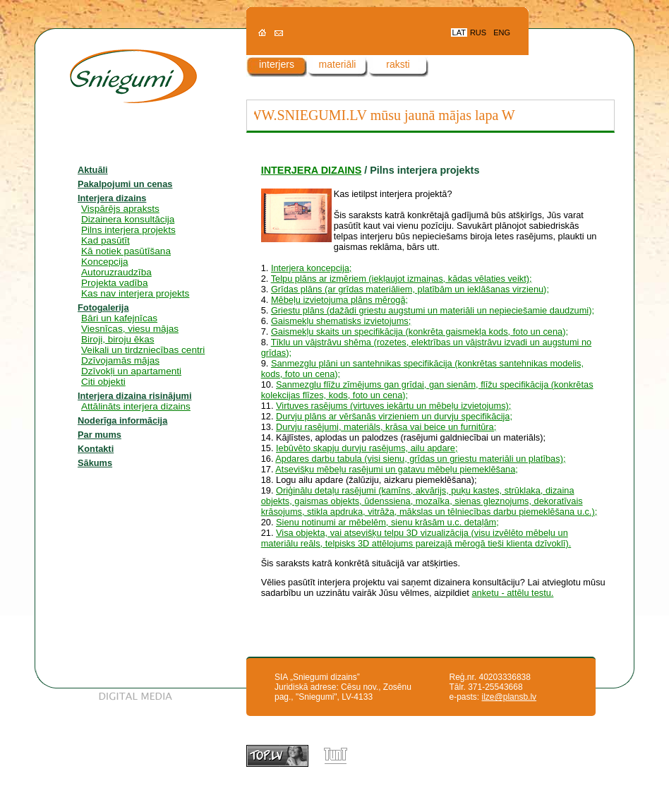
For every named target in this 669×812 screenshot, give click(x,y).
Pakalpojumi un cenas (125, 184)
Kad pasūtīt (106, 240)
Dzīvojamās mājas (120, 360)
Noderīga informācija (122, 420)
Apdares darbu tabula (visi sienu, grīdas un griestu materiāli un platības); (420, 459)
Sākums (95, 463)
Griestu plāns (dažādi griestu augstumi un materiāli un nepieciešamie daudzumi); (433, 310)
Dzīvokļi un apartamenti (131, 371)
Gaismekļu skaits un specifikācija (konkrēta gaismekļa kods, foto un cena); (420, 332)
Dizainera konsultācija (128, 219)
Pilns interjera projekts (128, 230)
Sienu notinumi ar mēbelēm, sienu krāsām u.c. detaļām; (387, 522)
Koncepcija (105, 262)
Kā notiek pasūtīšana (126, 251)
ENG (502, 32)
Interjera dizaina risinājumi (134, 396)
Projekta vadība (114, 283)
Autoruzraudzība (116, 272)
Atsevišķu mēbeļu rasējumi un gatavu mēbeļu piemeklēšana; (397, 469)
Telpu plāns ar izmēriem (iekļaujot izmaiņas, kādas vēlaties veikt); (402, 279)
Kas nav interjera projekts (135, 293)
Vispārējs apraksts (120, 209)
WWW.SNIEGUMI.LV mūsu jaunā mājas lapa (369, 115)
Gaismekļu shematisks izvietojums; (341, 321)
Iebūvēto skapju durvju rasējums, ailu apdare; (367, 448)
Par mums (100, 435)
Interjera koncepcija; (312, 268)
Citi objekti (103, 382)
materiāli (338, 64)
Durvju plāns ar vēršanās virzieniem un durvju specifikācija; (394, 416)
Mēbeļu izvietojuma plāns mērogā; (339, 300)
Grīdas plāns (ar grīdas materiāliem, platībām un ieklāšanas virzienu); (410, 289)
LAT (459, 32)
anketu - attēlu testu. (512, 593)
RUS (478, 32)
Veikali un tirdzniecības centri (143, 350)
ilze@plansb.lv (510, 697)
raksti (398, 64)
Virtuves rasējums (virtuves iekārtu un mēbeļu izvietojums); (393, 406)
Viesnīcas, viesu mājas (130, 329)
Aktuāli (93, 170)
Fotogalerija (103, 308)
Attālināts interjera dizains (136, 406)
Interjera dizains (112, 198)
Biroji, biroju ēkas (118, 339)
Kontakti (96, 449)
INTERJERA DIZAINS (312, 170)
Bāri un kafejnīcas (119, 318)
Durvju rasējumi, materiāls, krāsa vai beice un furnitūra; (386, 427)
